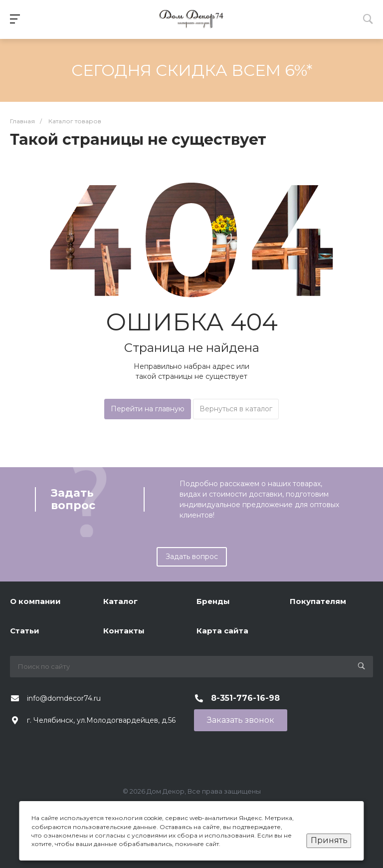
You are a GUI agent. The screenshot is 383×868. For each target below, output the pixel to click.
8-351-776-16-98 (245, 698)
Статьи (25, 631)
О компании (35, 601)
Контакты (124, 631)
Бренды (213, 601)
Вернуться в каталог (236, 409)
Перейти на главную (148, 409)
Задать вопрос (192, 557)
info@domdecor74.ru (64, 698)
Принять (329, 840)
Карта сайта (222, 631)
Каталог (120, 601)
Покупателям (318, 601)
